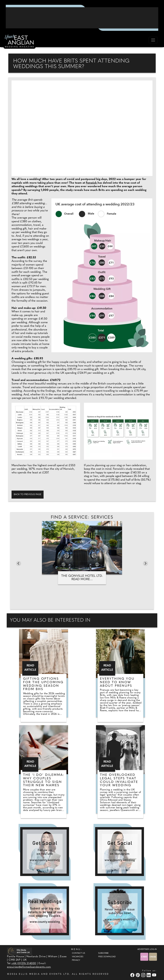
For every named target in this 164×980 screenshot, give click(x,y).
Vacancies (78, 957)
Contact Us (78, 953)
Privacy (76, 960)
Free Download (107, 957)
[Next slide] (145, 563)
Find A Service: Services (82, 517)
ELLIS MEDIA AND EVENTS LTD (44, 974)
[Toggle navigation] (153, 40)
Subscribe (103, 953)
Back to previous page (28, 494)
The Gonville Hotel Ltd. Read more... (82, 578)
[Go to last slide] (19, 563)
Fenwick (92, 183)
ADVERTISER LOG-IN (147, 949)
